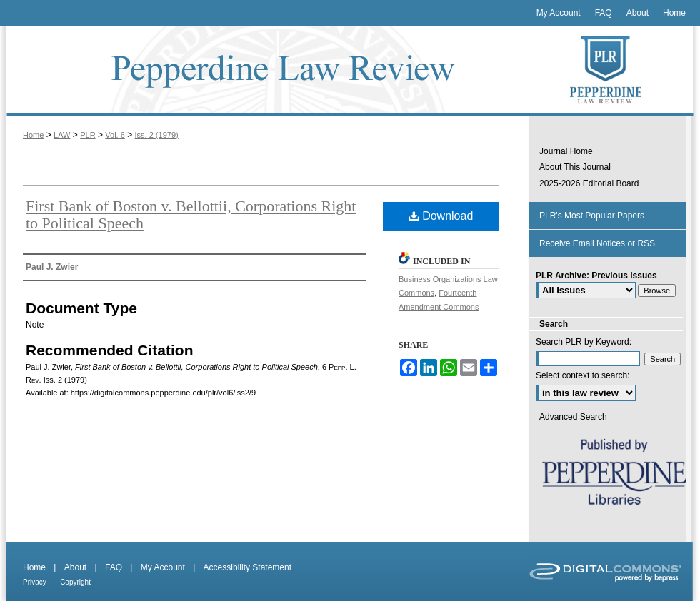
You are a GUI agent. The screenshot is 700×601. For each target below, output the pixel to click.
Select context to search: (582, 375)
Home (33, 135)
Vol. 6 (115, 135)
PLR (87, 135)
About (75, 567)
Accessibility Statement (247, 567)
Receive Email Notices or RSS (597, 243)
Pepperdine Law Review (264, 71)
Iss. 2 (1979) (157, 135)
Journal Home (566, 151)
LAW (62, 135)
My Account (163, 567)
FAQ (114, 567)
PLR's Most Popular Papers (592, 216)
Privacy (35, 582)
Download (441, 216)
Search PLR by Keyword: (584, 342)
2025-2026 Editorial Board (589, 183)
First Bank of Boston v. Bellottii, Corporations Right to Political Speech (191, 214)
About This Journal (575, 167)
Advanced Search (573, 417)
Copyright (75, 582)
